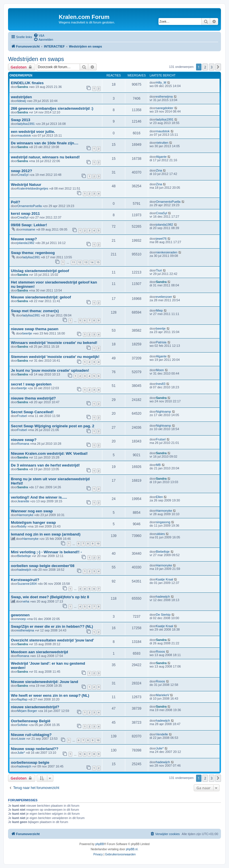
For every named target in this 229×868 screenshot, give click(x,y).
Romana (23, 444)
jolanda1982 (165, 225)
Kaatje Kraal (165, 579)
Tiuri (159, 270)
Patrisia (161, 342)
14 (92, 262)
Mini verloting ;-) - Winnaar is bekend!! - (46, 552)
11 (73, 262)
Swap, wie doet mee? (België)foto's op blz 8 (50, 597)
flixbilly (22, 526)
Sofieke (22, 725)
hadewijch (24, 570)
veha (26, 601)
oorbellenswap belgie (30, 762)
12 (80, 262)
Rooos (161, 652)
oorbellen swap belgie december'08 (43, 566)
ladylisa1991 (26, 124)
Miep (159, 310)
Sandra (22, 87)
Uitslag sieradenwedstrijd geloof (40, 271)
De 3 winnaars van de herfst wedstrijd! (45, 465)
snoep (21, 619)
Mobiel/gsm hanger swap (33, 522)
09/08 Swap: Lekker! (29, 225)
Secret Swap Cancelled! (32, 412)
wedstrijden (21, 97)
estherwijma (164, 97)
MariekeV (163, 695)
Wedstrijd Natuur (26, 185)
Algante (161, 157)
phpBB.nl (132, 849)
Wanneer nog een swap (32, 511)
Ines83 (161, 384)
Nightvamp (164, 412)
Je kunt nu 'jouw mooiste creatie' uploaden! (50, 370)
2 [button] (205, 67)
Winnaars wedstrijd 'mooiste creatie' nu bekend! (54, 343)
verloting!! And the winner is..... (39, 497)
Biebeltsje (24, 556)
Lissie (21, 739)
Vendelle (162, 734)
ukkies (160, 534)
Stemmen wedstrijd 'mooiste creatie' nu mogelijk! (55, 357)
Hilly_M (161, 82)
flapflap (22, 699)
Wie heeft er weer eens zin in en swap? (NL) (50, 695)
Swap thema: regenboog (33, 253)
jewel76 (161, 239)
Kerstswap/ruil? (25, 580)
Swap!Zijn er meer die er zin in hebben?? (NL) (52, 626)
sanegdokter (165, 108)
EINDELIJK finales (27, 83)
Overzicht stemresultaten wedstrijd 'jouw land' (52, 640)
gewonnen (20, 615)
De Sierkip (163, 615)
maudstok (24, 135)
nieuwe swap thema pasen (35, 329)
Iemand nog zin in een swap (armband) (46, 534)
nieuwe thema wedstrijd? (33, 398)
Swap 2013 (20, 120)
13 (86, 262)
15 (98, 262)
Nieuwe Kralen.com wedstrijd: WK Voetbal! (49, 453)
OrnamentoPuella (30, 206)
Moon (160, 370)
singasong (163, 522)
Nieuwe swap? (24, 239)
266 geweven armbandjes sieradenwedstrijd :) (52, 108)
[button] (218, 67)
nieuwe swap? (24, 440)
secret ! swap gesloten (31, 384)
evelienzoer (164, 297)
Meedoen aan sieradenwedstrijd (39, 652)
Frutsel (22, 416)
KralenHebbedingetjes (33, 188)
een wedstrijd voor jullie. (33, 132)
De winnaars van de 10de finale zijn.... (45, 143)
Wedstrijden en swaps (36, 59)
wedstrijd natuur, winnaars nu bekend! (45, 157)
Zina (159, 170)
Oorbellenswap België (31, 721)
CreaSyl (23, 175)
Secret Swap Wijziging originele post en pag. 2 (53, 426)
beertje (27, 333)
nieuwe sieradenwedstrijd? (35, 707)
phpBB (100, 844)
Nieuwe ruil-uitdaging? (31, 735)
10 (98, 543)
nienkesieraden (167, 252)
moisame (29, 229)
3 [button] (212, 67)
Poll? (15, 202)
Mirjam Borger (27, 711)
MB (158, 465)
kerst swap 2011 (25, 213)
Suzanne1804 (27, 584)
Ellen (159, 497)
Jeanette (23, 501)
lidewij (21, 101)
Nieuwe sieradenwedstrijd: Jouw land (45, 682)
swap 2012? (21, 171)
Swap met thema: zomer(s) (35, 311)
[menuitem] (39, 35)
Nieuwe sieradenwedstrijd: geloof (41, 297)
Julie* (21, 753)
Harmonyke (25, 515)
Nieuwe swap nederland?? (35, 749)
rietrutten (162, 143)
